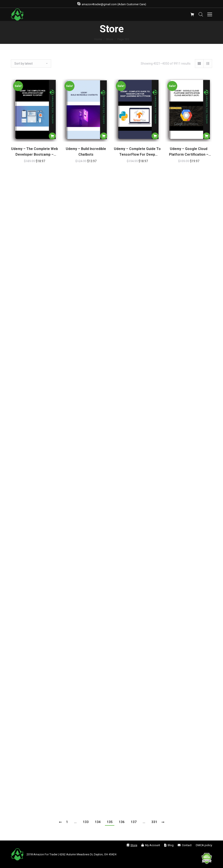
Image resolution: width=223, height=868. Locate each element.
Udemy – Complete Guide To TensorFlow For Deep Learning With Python (137, 152)
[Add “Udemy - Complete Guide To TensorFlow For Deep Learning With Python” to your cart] (155, 136)
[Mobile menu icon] (210, 14)
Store (110, 39)
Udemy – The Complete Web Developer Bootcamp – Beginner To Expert (35, 152)
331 (154, 822)
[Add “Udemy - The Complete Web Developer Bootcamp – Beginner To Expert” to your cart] (52, 136)
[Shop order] (31, 64)
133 (86, 822)
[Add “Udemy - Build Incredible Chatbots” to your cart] (104, 136)
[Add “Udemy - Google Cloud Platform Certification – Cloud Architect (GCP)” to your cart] (206, 136)
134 (98, 822)
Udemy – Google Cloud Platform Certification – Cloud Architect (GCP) (189, 152)
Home (98, 39)
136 (122, 822)
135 (110, 822)
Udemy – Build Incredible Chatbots (86, 152)
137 (134, 822)
